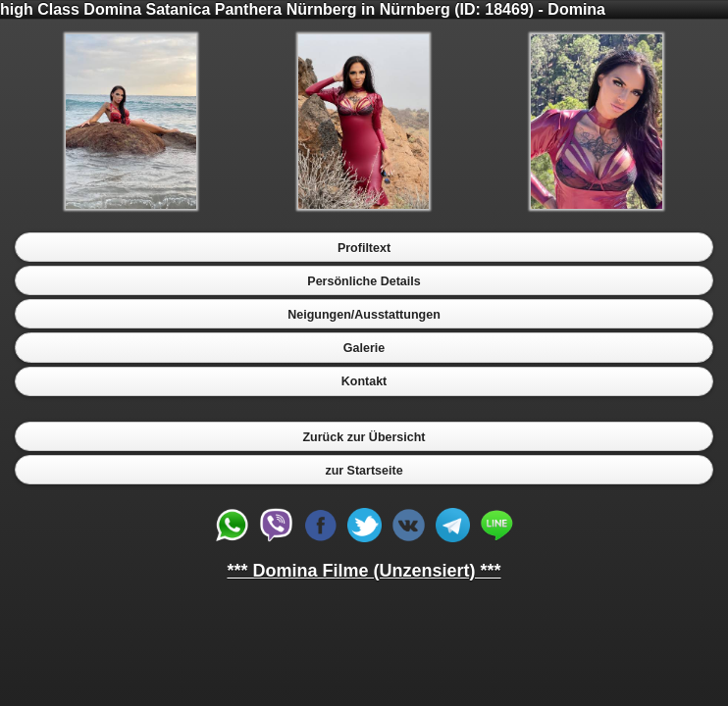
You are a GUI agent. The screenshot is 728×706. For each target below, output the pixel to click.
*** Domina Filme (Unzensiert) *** (364, 571)
